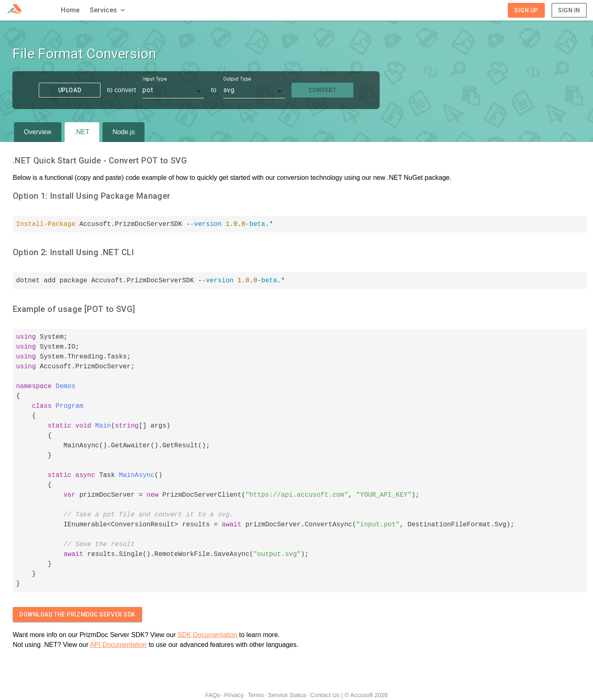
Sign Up (526, 10)
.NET (82, 132)
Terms (256, 695)
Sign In (569, 10)
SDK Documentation (207, 635)
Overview (38, 132)
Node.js (124, 132)
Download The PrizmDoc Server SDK (77, 614)
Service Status (287, 695)
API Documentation (118, 645)
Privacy (234, 695)
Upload (70, 90)
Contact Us (325, 695)
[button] (108, 10)
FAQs (212, 695)
